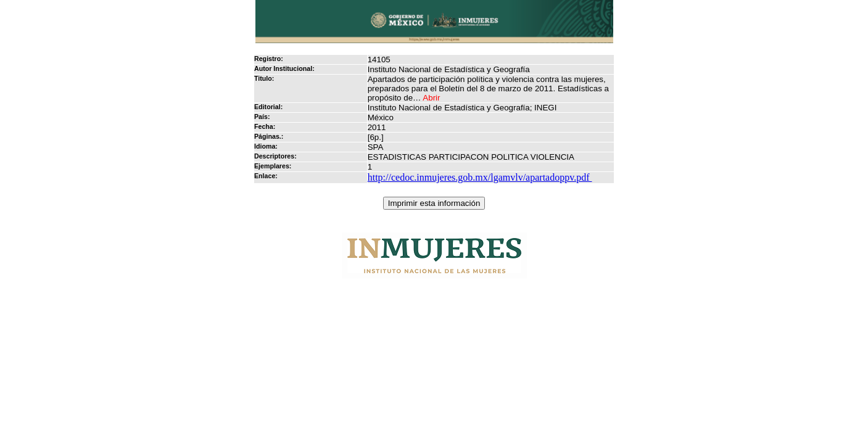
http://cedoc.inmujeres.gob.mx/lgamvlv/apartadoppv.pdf (480, 177)
